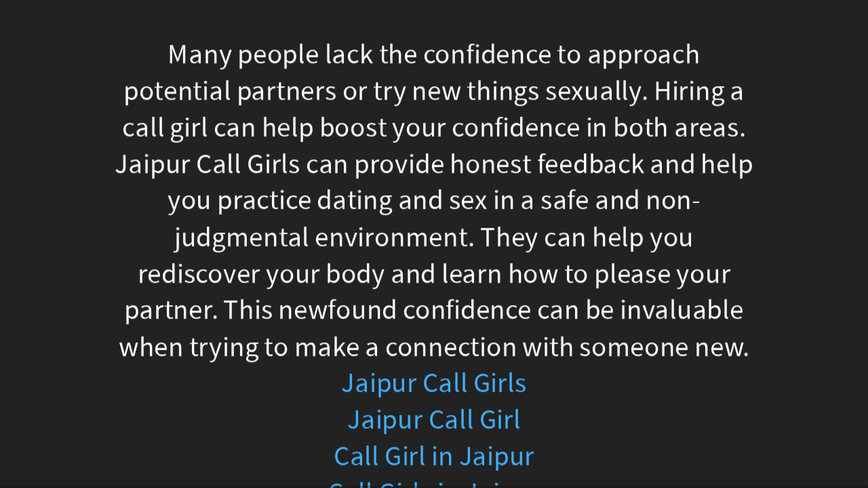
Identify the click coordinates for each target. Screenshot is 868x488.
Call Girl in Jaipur (434, 456)
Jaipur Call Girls (434, 383)
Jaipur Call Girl (434, 420)
